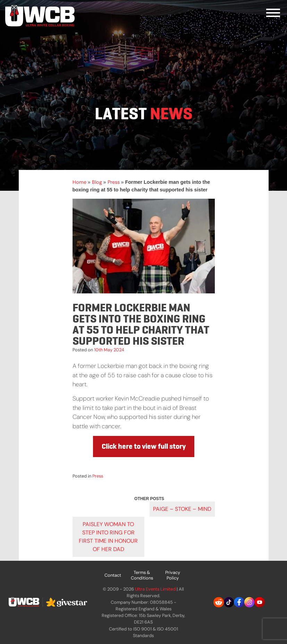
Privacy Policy (173, 575)
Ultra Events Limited (155, 589)
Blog (97, 182)
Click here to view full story (144, 446)
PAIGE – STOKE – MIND (182, 509)
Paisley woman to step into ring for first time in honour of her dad (108, 537)
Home (79, 182)
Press (114, 182)
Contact (113, 575)
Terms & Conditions (142, 575)
